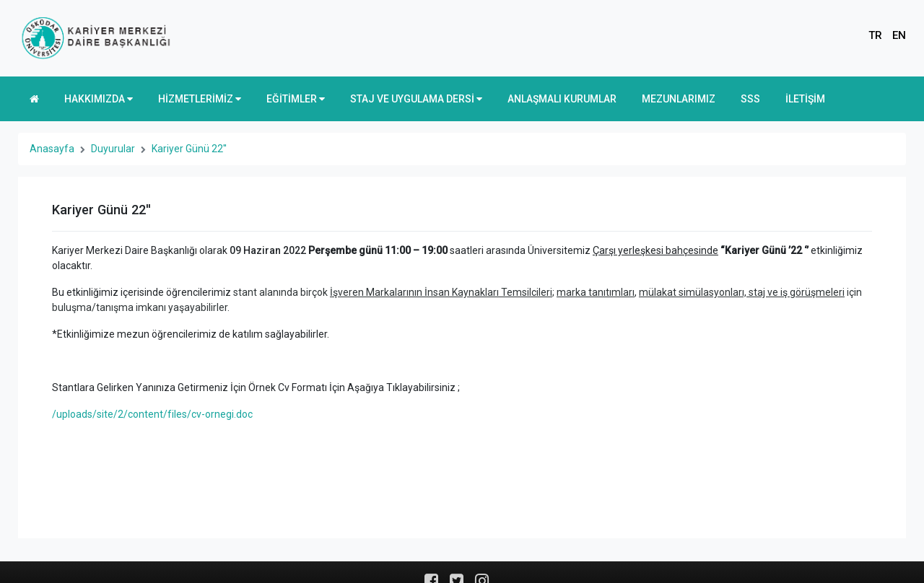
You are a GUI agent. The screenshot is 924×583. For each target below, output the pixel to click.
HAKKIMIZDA (99, 99)
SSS (750, 99)
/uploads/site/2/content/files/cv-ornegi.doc (152, 414)
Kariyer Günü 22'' (189, 149)
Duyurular (113, 149)
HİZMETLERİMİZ (200, 99)
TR (875, 35)
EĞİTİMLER (296, 99)
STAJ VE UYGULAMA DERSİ (416, 99)
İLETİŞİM (805, 99)
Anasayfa (52, 149)
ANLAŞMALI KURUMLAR (562, 99)
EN (899, 35)
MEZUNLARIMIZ (679, 99)
